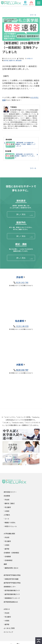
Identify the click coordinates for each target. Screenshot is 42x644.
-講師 (5, 564)
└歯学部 (6, 549)
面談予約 (31, 5)
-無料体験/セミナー (10, 492)
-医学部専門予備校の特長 (12, 575)
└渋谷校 (6, 500)
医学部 (6, 60)
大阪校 (20, 365)
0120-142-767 (22, 370)
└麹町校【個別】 (9, 503)
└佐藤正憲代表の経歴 (11, 579)
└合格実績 (7, 556)
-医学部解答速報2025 (11, 602)
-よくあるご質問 (9, 628)
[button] (39, 3)
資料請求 (25, 5)
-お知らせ (7, 609)
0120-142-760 (22, 282)
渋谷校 (20, 277)
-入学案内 (7, 515)
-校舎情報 (7, 496)
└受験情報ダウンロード (12, 598)
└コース (6, 519)
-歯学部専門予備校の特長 (12, 583)
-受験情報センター (10, 587)
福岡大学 (12, 60)
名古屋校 (20, 321)
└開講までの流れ (9, 523)
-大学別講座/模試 (9, 534)
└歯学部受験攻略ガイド (12, 594)
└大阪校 (6, 511)
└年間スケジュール (10, 526)
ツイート (33, 15)
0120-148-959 (22, 326)
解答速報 (19, 60)
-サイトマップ (8, 632)
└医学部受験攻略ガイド (12, 590)
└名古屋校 (7, 507)
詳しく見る (21, 214)
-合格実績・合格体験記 (11, 553)
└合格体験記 (8, 560)
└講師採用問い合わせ (11, 568)
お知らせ (30, 58)
